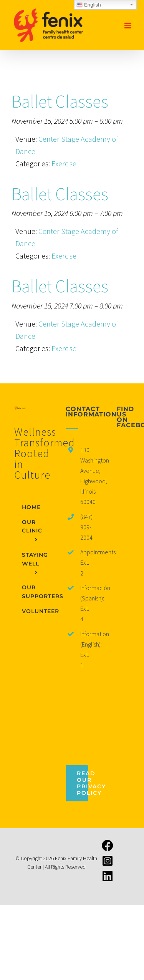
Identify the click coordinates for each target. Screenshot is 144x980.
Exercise (64, 163)
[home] (21, 412)
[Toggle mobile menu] (128, 26)
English (89, 5)
